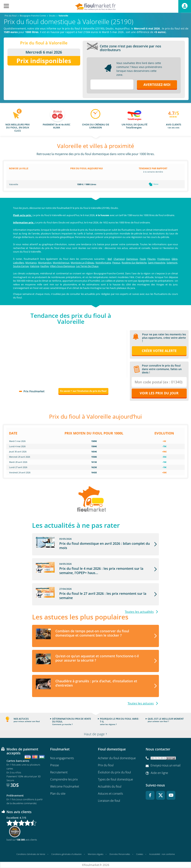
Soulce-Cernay (21, 266)
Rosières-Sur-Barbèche (134, 263)
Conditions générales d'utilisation (66, 854)
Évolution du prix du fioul (114, 772)
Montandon (45, 263)
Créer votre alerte (159, 351)
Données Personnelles (120, 854)
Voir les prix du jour (159, 393)
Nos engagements (62, 758)
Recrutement (59, 772)
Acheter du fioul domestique (117, 758)
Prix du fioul (106, 765)
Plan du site (58, 794)
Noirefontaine (103, 263)
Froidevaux (164, 259)
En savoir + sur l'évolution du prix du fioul (83, 391)
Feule (143, 259)
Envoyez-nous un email (166, 765)
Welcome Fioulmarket (65, 786)
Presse (55, 765)
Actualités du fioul (110, 786)
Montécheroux (61, 263)
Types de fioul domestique (115, 779)
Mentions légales (96, 854)
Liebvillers (19, 263)
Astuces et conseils (110, 794)
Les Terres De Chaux (87, 266)
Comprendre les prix (64, 779)
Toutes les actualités (139, 612)
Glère (174, 259)
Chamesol (119, 259)
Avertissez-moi (157, 85)
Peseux (116, 263)
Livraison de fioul (109, 801)
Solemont (172, 263)
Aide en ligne (159, 773)
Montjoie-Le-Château (82, 263)
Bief (110, 259)
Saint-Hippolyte (157, 263)
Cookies (140, 854)
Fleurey (151, 259)
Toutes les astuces (141, 703)
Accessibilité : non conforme (162, 854)
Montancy (31, 263)
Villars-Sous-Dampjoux (62, 266)
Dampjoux (132, 259)
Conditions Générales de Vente (31, 854)
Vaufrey (45, 266)
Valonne (35, 266)
